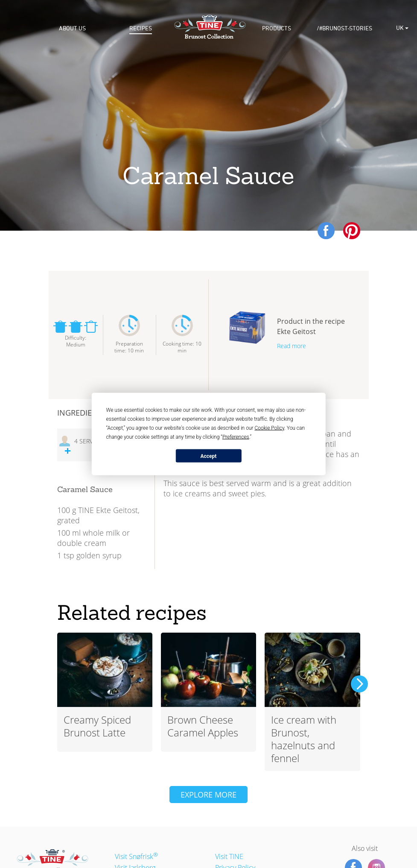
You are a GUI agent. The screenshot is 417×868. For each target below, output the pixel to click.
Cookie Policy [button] (269, 428)
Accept (209, 456)
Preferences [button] (236, 437)
